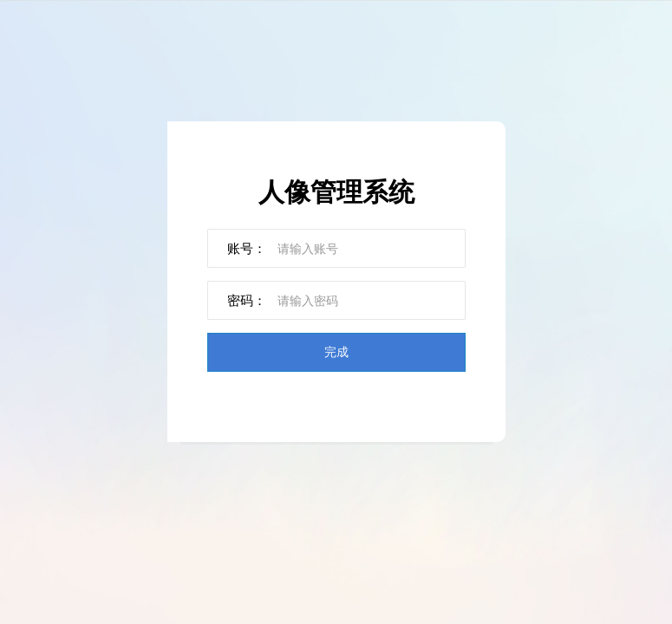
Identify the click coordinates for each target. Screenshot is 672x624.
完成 (336, 351)
